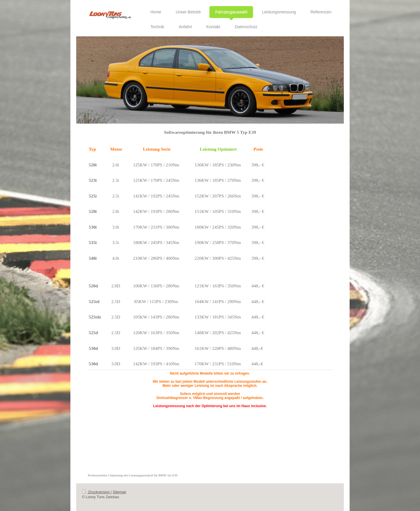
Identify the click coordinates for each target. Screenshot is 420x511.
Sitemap (119, 492)
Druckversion (96, 492)
